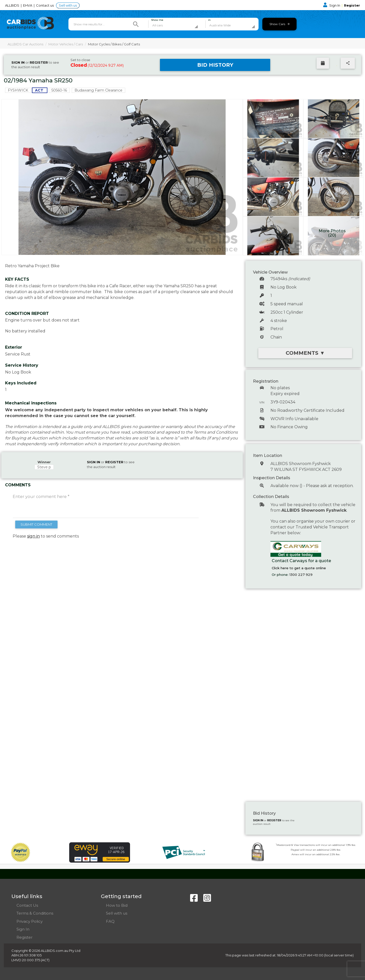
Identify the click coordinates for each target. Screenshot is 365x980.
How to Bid (117, 905)
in (209, 20)
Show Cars (279, 24)
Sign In (332, 5)
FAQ (110, 921)
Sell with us (68, 5)
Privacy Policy (30, 921)
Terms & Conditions (35, 913)
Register (352, 5)
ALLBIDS (13, 5)
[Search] (136, 24)
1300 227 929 (301, 575)
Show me (157, 20)
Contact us (45, 5)
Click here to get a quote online (299, 568)
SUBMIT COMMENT (36, 524)
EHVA (28, 5)
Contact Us (27, 905)
